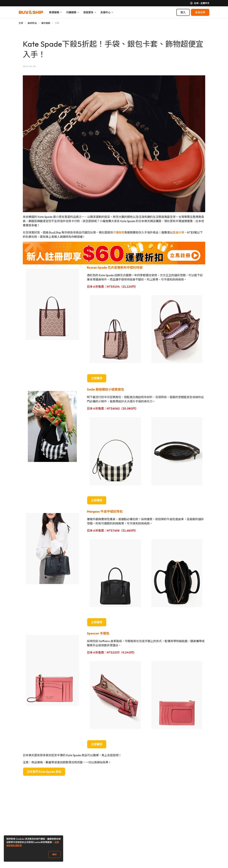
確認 (54, 854)
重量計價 (178, 232)
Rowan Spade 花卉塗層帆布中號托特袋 (115, 267)
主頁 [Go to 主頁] (21, 23)
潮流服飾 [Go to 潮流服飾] (46, 23)
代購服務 (119, 232)
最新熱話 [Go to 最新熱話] (32, 23)
